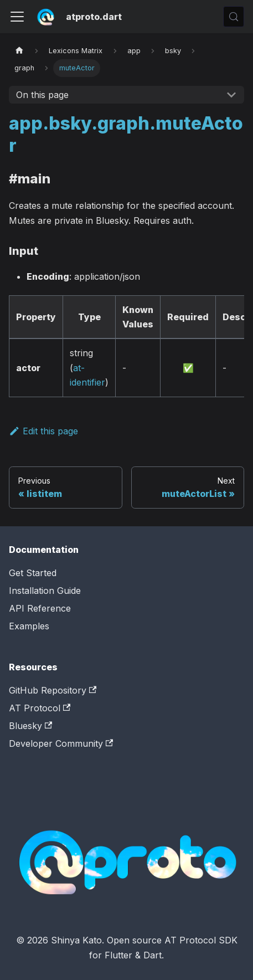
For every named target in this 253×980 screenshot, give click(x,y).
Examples (29, 626)
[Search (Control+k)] (234, 17)
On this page (42, 95)
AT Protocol (40, 708)
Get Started (33, 573)
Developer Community (61, 743)
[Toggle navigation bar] (17, 17)
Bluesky (30, 726)
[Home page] (19, 51)
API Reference (40, 608)
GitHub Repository (53, 690)
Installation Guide (45, 591)
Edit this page (43, 431)
